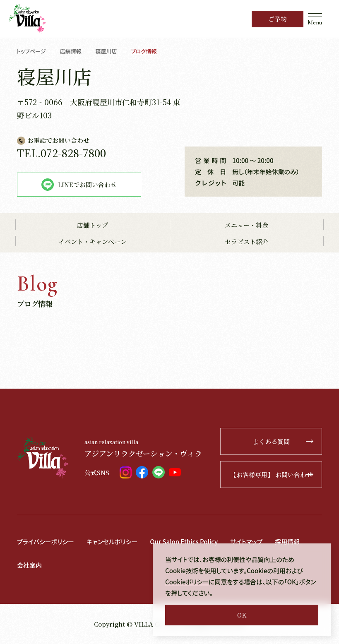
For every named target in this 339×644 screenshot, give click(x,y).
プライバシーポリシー (46, 542)
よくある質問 (283, 441)
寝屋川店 (106, 51)
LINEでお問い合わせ (79, 185)
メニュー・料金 (246, 225)
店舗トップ (93, 225)
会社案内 (29, 565)
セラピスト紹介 (246, 241)
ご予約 (278, 19)
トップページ (31, 51)
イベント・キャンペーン (93, 241)
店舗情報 (71, 51)
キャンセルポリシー (112, 542)
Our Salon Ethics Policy (184, 542)
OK (242, 615)
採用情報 (287, 542)
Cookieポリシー (187, 582)
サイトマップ (246, 542)
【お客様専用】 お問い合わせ (272, 475)
